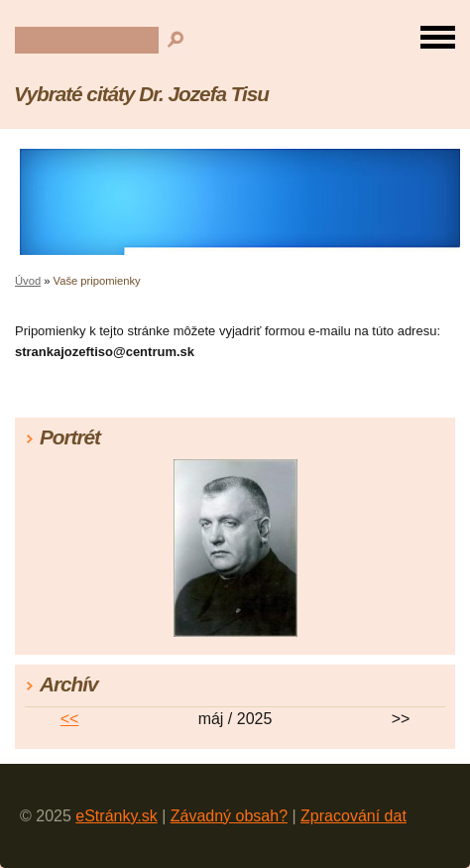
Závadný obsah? (229, 816)
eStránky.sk (116, 816)
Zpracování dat (353, 816)
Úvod (28, 281)
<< (70, 719)
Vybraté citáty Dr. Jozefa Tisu (141, 94)
